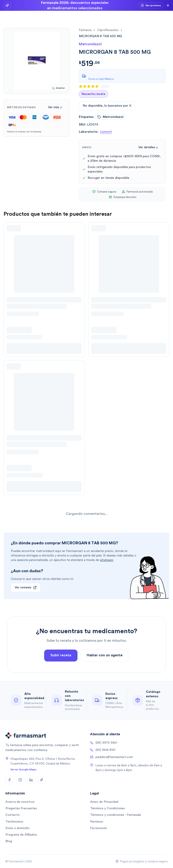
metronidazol (110, 117)
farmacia (85, 30)
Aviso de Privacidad (104, 802)
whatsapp (107, 560)
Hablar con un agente (105, 667)
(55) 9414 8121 (103, 750)
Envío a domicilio (17, 828)
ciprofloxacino (108, 30)
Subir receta (61, 667)
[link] (100, 36)
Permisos (97, 822)
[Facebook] (9, 780)
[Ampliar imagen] (58, 88)
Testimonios (14, 822)
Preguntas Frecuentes (21, 808)
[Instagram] (20, 780)
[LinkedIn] (31, 780)
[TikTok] (42, 780)
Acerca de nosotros (20, 802)
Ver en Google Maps (23, 769)
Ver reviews (26, 588)
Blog (9, 841)
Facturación (99, 828)
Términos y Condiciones (107, 808)
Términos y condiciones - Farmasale (116, 815)
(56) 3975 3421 (104, 743)
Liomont (106, 132)
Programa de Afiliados (21, 835)
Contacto (13, 815)
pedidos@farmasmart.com (112, 757)
